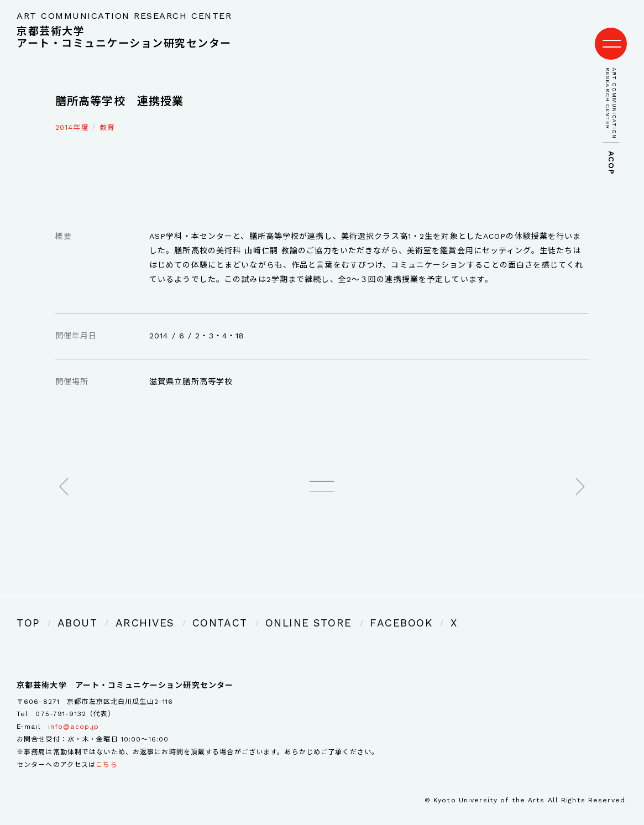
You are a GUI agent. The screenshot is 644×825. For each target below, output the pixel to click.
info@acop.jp (74, 711)
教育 (107, 116)
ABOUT (67, 609)
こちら (106, 749)
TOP (25, 609)
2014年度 (72, 116)
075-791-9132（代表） (75, 698)
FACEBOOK (324, 609)
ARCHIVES (121, 609)
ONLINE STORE (251, 609)
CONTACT (181, 609)
